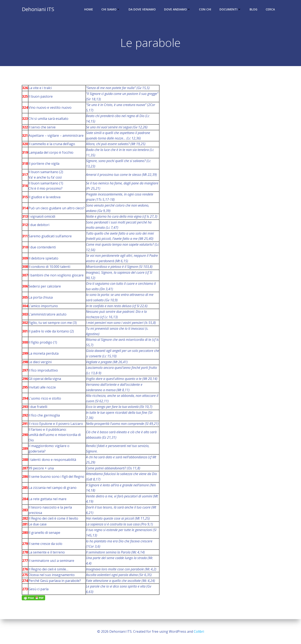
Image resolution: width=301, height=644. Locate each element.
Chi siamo (111, 10)
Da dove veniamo (142, 10)
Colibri (199, 631)
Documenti (231, 10)
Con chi (205, 10)
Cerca (270, 10)
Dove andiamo (178, 10)
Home (89, 10)
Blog (254, 10)
